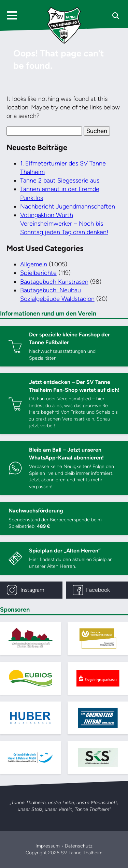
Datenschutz (79, 846)
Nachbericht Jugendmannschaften (68, 206)
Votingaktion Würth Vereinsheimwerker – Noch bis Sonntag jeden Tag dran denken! (64, 224)
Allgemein (34, 264)
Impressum (48, 846)
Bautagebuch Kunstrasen (54, 282)
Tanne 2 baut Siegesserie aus (60, 181)
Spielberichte (38, 273)
